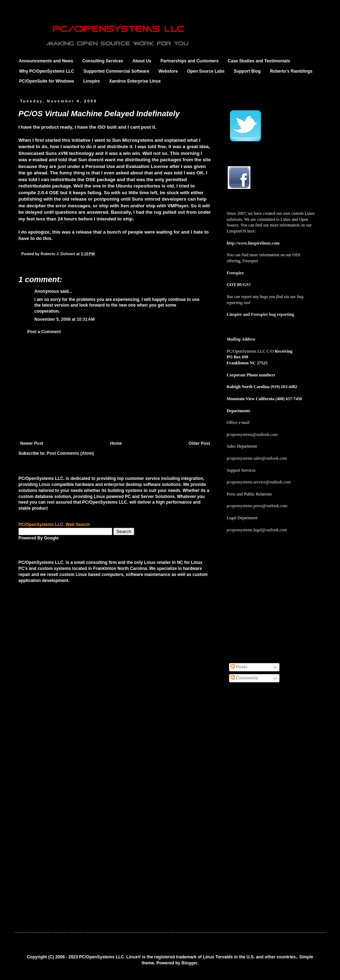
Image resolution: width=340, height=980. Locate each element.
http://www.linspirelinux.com (253, 243)
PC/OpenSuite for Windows (47, 81)
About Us (142, 61)
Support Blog (247, 71)
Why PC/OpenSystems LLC (47, 71)
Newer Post (32, 443)
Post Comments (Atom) (70, 453)
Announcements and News (46, 61)
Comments (244, 678)
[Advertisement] (115, 388)
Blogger (189, 963)
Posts (239, 667)
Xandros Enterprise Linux (135, 81)
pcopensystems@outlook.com (252, 435)
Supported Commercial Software (116, 71)
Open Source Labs (206, 71)
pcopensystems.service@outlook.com (259, 482)
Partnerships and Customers (189, 61)
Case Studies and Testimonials (259, 61)
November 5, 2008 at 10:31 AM (64, 319)
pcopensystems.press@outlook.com (257, 506)
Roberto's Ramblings (291, 71)
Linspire (92, 81)
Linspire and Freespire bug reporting (260, 314)
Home (116, 443)
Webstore (168, 71)
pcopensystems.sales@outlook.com (257, 458)
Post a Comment (44, 332)
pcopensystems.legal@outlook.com (257, 530)
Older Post (199, 443)
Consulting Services (103, 61)
